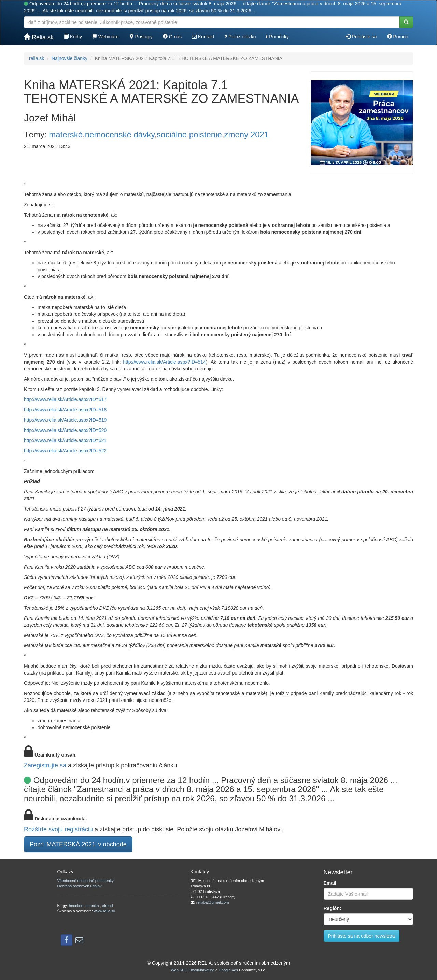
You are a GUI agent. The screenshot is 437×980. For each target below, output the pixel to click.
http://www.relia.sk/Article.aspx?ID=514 (164, 362)
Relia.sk (39, 37)
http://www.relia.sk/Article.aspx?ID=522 (65, 451)
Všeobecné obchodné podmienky (86, 881)
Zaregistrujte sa (45, 765)
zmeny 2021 (247, 134)
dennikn (93, 906)
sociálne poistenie (189, 134)
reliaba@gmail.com (213, 902)
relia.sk (37, 58)
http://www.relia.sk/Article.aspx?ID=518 (65, 410)
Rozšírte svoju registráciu (58, 829)
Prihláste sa (361, 37)
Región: (333, 908)
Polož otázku (240, 37)
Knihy (73, 37)
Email (330, 883)
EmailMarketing (201, 970)
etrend (108, 906)
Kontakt (203, 37)
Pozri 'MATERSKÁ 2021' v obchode (78, 844)
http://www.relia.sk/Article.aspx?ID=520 (65, 430)
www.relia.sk (104, 911)
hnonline (76, 906)
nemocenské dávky (120, 134)
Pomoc (398, 37)
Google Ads (228, 970)
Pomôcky (277, 37)
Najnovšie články (69, 58)
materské (66, 134)
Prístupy (141, 37)
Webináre (105, 37)
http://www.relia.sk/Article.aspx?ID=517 (65, 399)
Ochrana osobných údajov (80, 886)
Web (174, 970)
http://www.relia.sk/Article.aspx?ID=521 (65, 440)
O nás (172, 37)
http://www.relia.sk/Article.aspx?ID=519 (65, 420)
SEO (184, 970)
